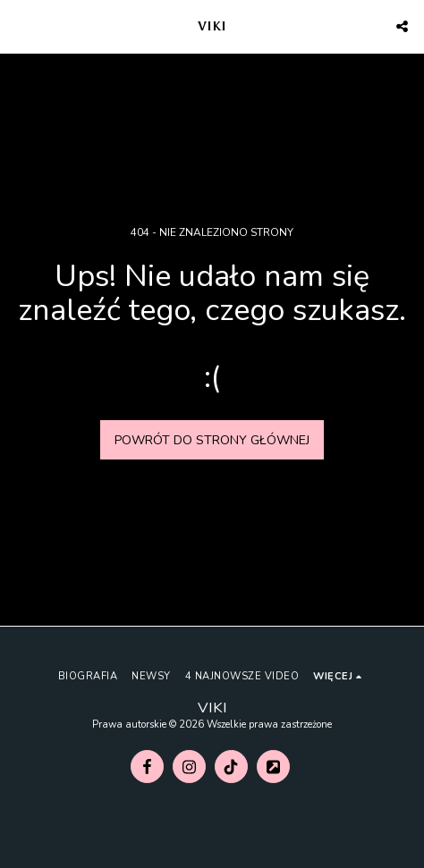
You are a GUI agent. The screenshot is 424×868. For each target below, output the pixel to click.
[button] (20, 25)
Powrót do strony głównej (212, 440)
